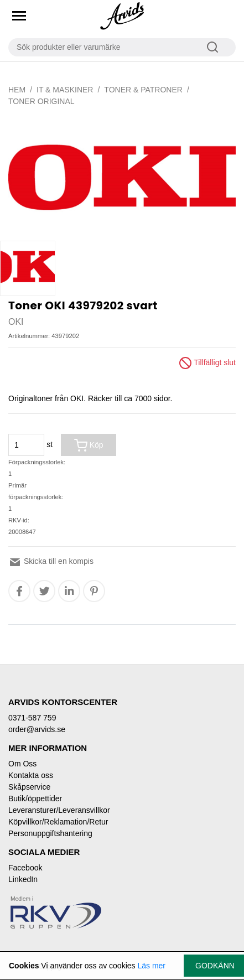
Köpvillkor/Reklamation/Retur (58, 822)
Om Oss (22, 764)
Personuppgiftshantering (50, 833)
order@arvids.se (37, 729)
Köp (89, 445)
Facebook (25, 868)
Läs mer (151, 966)
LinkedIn (23, 879)
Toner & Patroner (143, 90)
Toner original (41, 101)
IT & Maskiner (65, 90)
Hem (17, 90)
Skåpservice (29, 787)
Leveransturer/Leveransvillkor (59, 810)
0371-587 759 (32, 718)
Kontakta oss (31, 775)
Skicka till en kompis (51, 561)
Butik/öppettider (35, 798)
